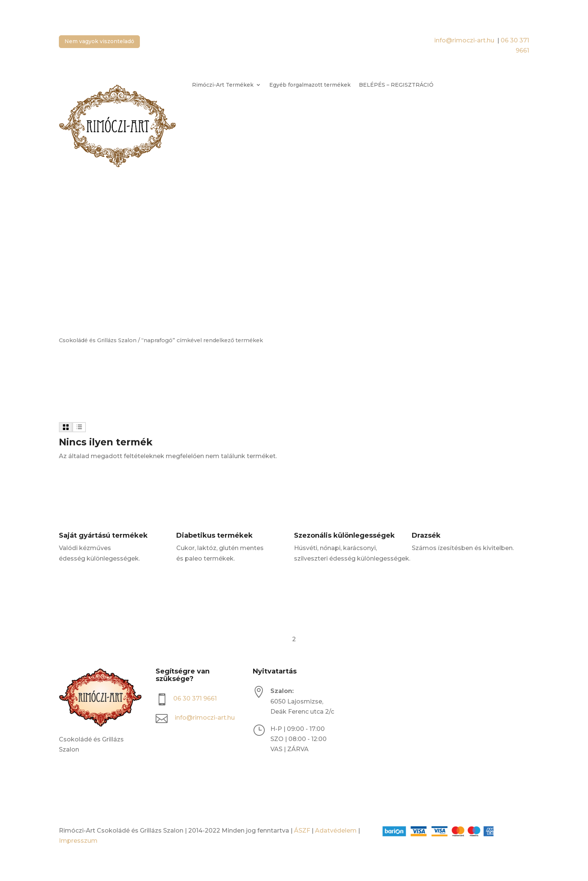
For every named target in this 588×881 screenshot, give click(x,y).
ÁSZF (302, 831)
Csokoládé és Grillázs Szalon (98, 340)
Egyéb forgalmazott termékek (310, 85)
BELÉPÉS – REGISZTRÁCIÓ (396, 85)
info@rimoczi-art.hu (465, 40)
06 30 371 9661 (195, 698)
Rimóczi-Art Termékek (223, 85)
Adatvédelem (336, 831)
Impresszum (78, 841)
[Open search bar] (180, 85)
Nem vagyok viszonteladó (99, 41)
